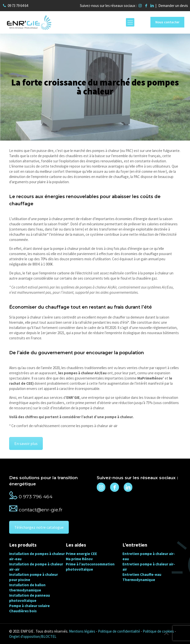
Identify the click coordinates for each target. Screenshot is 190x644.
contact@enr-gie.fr (41, 510)
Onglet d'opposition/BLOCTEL (33, 636)
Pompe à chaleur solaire (29, 606)
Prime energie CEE (81, 554)
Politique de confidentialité (119, 631)
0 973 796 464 (36, 497)
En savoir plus (26, 443)
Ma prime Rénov (79, 559)
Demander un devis (173, 6)
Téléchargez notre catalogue (39, 527)
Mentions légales (82, 631)
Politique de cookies (158, 631)
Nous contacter (167, 22)
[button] (10, 634)
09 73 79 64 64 (18, 6)
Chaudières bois (23, 611)
